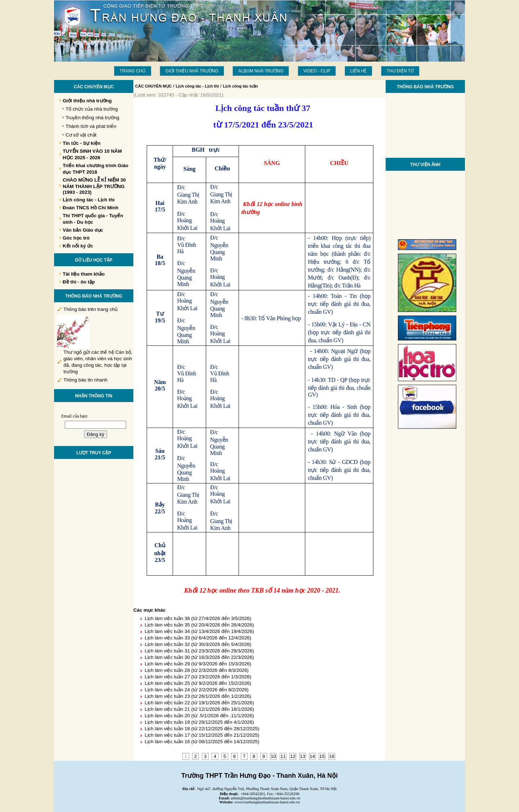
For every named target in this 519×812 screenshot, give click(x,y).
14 (312, 756)
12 (293, 756)
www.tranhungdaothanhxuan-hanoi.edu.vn (267, 802)
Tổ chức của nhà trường (92, 109)
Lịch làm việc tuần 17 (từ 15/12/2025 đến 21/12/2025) (202, 735)
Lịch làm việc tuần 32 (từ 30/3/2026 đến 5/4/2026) (198, 644)
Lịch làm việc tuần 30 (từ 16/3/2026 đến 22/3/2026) (199, 657)
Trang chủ (133, 71)
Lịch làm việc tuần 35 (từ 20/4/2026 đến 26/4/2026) (199, 625)
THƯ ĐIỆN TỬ (400, 71)
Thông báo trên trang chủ (90, 309)
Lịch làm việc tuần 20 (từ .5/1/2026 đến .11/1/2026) (199, 716)
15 (322, 756)
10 (273, 756)
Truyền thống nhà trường (92, 118)
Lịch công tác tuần (240, 86)
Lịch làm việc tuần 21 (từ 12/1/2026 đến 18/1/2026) (199, 709)
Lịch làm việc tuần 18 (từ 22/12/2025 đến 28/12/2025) (202, 729)
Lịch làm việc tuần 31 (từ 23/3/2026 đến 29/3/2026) (199, 651)
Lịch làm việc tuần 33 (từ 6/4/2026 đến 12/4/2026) (198, 638)
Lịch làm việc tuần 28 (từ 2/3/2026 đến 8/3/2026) (196, 670)
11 (283, 756)
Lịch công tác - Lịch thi (198, 86)
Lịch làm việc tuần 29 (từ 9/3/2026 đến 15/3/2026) (198, 664)
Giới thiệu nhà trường (192, 71)
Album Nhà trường (261, 71)
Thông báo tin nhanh (85, 380)
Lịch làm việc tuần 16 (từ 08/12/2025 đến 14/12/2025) (202, 742)
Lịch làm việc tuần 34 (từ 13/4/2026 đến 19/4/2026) (199, 631)
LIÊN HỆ (359, 71)
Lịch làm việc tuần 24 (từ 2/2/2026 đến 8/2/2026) (196, 690)
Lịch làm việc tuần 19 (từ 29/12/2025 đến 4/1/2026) (199, 722)
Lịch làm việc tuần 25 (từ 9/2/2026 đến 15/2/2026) (198, 683)
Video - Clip (317, 71)
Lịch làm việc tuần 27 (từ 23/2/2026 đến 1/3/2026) (198, 677)
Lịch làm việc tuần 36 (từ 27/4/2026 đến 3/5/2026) (198, 618)
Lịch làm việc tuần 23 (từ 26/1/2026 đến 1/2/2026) (198, 696)
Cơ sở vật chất (81, 135)
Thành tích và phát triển (91, 126)
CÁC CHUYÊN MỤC (154, 86)
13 (303, 756)
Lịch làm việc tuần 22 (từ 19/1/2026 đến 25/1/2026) (199, 703)
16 (332, 756)
